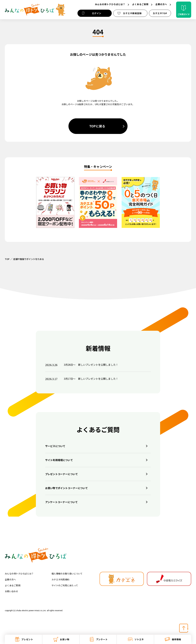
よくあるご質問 (13, 585)
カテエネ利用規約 (60, 579)
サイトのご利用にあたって (65, 585)
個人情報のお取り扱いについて (67, 574)
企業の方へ (10, 579)
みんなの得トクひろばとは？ (19, 574)
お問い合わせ (11, 591)
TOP (7, 259)
